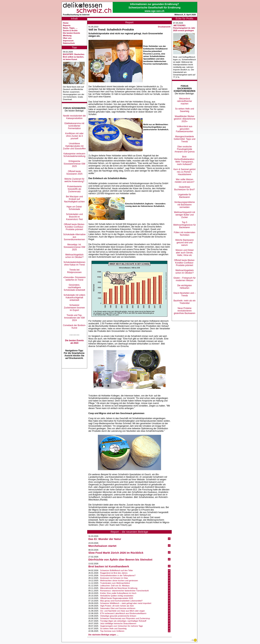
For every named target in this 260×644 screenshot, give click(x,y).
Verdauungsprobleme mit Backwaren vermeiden (185, 205)
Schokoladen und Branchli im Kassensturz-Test (74, 217)
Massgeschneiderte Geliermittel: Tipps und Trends (184, 139)
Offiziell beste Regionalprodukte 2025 (117, 598)
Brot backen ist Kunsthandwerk (109, 566)
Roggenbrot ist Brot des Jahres (114, 573)
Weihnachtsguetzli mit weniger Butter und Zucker (185, 215)
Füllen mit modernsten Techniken (185, 234)
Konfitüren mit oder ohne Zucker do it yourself (74, 136)
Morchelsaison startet (102, 546)
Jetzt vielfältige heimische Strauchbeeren (118, 623)
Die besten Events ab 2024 (74, 342)
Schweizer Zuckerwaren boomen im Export (74, 308)
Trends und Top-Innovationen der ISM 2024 (74, 318)
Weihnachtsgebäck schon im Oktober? (74, 256)
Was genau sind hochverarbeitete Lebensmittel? (121, 601)
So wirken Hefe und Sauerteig (113, 628)
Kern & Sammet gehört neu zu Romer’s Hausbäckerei (185, 172)
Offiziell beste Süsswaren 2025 (74, 173)
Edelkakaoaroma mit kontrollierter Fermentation (74, 126)
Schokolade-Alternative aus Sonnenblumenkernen (74, 237)
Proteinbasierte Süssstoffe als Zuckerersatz (74, 189)
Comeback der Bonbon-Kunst (74, 327)
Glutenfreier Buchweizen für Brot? (185, 188)
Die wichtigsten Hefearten (185, 287)
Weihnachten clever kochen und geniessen (119, 581)
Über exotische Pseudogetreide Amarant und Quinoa (185, 149)
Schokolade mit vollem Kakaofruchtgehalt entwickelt (74, 298)
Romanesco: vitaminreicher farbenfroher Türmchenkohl (124, 591)
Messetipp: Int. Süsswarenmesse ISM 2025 (74, 247)
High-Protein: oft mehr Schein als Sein (117, 606)
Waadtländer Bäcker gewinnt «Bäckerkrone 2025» (185, 119)
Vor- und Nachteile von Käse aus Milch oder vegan (123, 611)
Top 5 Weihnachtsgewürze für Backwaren (184, 225)
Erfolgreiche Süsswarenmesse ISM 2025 (74, 164)
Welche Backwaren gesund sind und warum (185, 243)
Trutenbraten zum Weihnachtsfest (115, 583)
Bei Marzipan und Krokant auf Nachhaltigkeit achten (74, 199)
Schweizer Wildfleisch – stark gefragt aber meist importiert (126, 603)
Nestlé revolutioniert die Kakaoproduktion (74, 117)
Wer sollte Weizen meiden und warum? (185, 181)
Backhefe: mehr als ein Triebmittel (185, 302)
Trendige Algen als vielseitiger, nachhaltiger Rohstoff (123, 621)
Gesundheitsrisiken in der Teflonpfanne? (118, 575)
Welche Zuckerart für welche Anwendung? (74, 180)
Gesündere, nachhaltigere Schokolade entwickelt (74, 287)
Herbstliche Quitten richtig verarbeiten (117, 596)
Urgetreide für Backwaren (184, 196)
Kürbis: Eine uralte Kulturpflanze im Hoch (118, 593)
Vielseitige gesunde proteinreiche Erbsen (118, 616)
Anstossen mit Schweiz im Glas (114, 578)
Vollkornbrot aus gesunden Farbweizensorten (184, 129)
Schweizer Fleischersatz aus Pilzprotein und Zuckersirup (125, 618)
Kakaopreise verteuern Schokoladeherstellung (74, 155)
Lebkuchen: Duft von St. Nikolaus (115, 586)
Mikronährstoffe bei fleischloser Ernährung (119, 588)
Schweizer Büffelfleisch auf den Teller (117, 570)
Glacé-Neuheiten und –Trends (184, 294)
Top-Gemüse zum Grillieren (112, 631)
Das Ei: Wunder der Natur (105, 539)
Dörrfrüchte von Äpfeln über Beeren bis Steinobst (120, 560)
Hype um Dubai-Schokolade (74, 208)
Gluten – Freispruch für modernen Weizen (185, 279)
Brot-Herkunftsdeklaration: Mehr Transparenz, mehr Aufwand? (184, 161)
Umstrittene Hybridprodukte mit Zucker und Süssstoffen (74, 146)
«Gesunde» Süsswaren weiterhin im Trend (74, 279)
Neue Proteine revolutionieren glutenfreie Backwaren (185, 311)
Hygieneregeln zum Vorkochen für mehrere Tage (122, 626)
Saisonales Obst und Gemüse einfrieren (118, 608)
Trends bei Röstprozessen (74, 271)
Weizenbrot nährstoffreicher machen (184, 101)
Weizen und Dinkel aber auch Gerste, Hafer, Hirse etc (185, 253)
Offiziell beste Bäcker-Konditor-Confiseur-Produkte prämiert (74, 227)
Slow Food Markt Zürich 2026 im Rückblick (116, 553)
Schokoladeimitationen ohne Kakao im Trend (74, 263)
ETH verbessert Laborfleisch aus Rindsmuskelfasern (123, 613)
